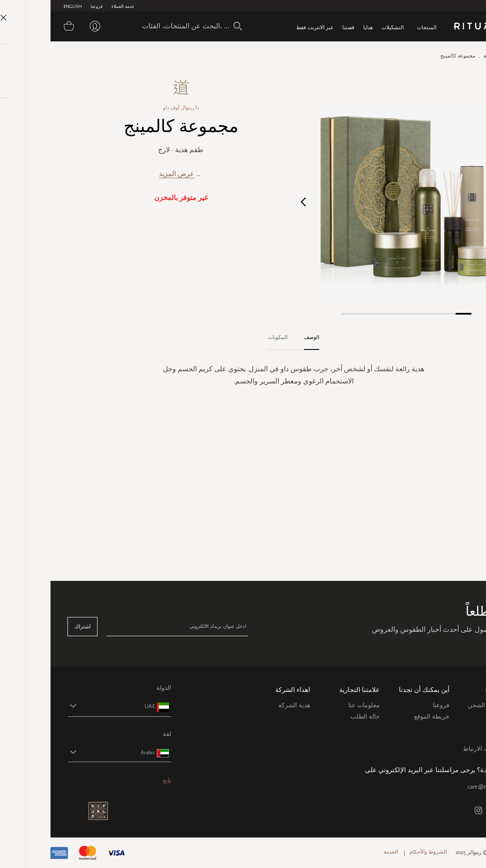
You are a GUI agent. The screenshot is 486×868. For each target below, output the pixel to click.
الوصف (261, 337)
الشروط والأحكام (378, 852)
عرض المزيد (126, 174)
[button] (253, 202)
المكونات (227, 337)
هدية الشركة (244, 705)
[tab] (257, 338)
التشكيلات (342, 27)
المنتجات (376, 27)
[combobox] (137, 26)
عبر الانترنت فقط (264, 27)
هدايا (317, 27)
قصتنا (298, 27)
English (22, 7)
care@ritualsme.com (443, 787)
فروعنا (46, 7)
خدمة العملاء (72, 7)
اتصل (462, 737)
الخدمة (340, 852)
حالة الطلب (315, 717)
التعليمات (457, 726)
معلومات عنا (314, 705)
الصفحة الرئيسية (451, 56)
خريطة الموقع (381, 717)
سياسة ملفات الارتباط (440, 749)
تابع (116, 780)
